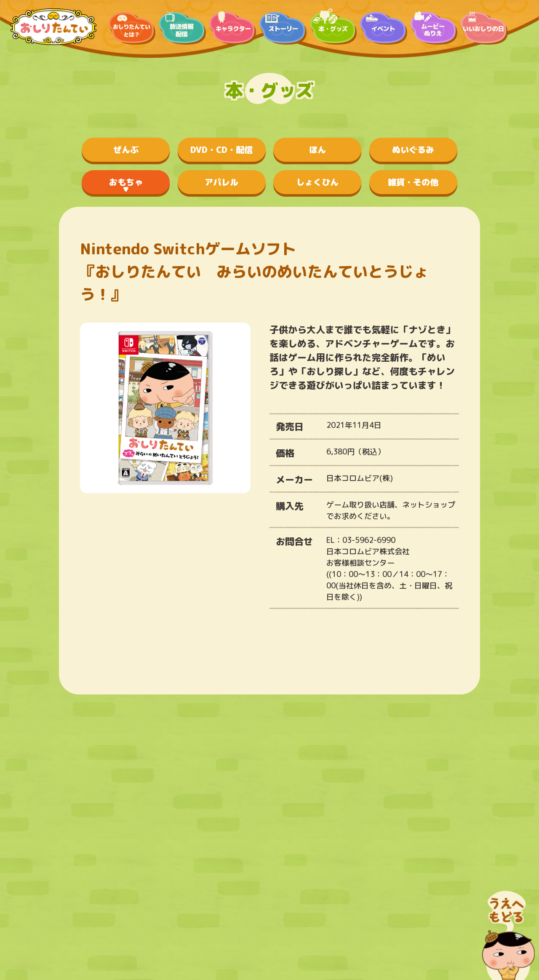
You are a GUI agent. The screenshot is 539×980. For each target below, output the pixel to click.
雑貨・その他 (413, 182)
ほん (318, 150)
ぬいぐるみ (413, 150)
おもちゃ (126, 182)
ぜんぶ (126, 150)
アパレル (221, 182)
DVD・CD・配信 (221, 150)
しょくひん (318, 182)
